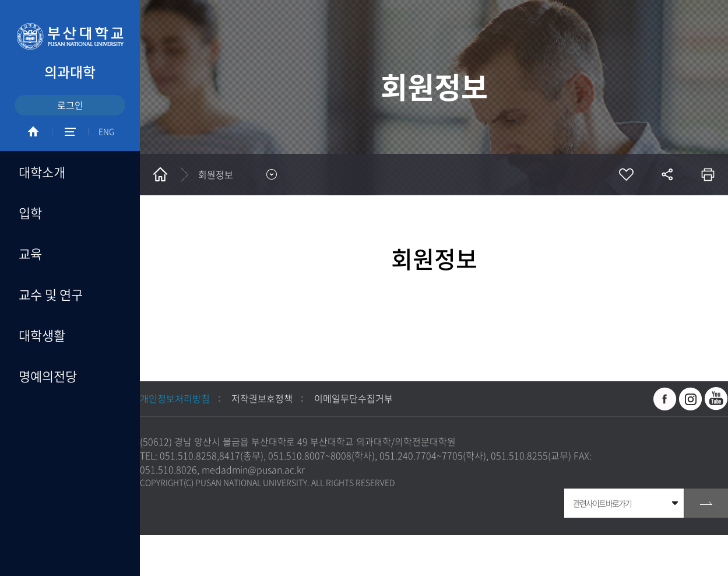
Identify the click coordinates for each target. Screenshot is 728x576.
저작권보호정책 (262, 398)
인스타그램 (691, 399)
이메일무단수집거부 (354, 398)
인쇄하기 (708, 174)
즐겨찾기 (626, 174)
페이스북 (665, 399)
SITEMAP (70, 131)
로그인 (70, 105)
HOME (33, 131)
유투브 (716, 399)
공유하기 (667, 174)
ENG (106, 131)
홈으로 (160, 174)
